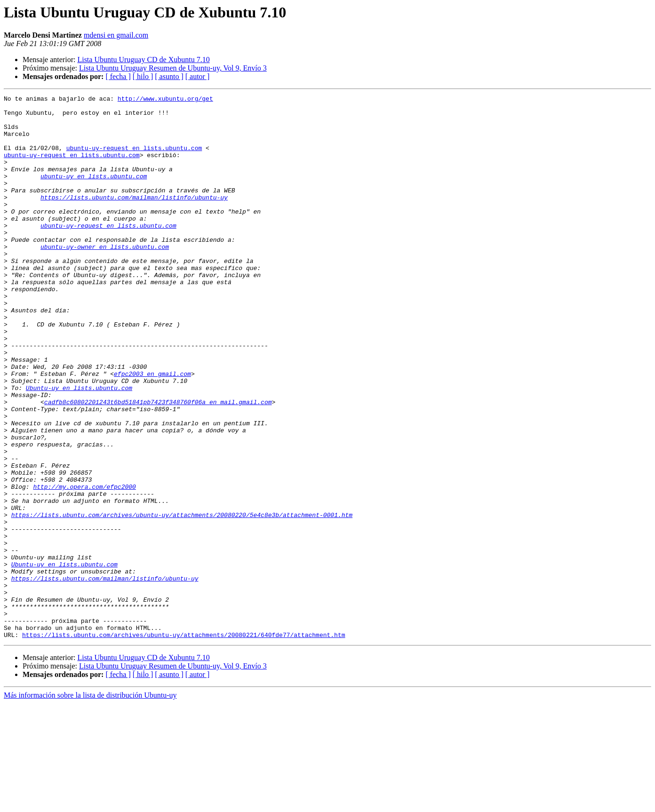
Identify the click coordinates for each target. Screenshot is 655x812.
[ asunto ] (169, 76)
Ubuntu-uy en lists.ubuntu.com (79, 447)
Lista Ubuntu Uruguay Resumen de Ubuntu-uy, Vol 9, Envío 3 (173, 68)
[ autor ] (198, 76)
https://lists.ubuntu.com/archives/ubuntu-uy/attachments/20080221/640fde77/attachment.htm (184, 743)
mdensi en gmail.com (116, 35)
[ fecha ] (118, 76)
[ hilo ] (143, 76)
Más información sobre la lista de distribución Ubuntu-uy (90, 804)
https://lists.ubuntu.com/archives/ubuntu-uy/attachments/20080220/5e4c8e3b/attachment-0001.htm (182, 599)
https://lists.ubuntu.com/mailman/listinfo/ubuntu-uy (134, 218)
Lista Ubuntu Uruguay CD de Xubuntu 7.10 (143, 60)
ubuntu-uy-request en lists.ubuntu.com (134, 159)
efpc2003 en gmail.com (152, 430)
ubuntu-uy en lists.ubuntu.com (94, 193)
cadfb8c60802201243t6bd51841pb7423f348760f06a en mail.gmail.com (158, 464)
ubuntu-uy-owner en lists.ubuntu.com (105, 278)
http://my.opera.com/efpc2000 (84, 565)
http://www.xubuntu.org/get (165, 100)
